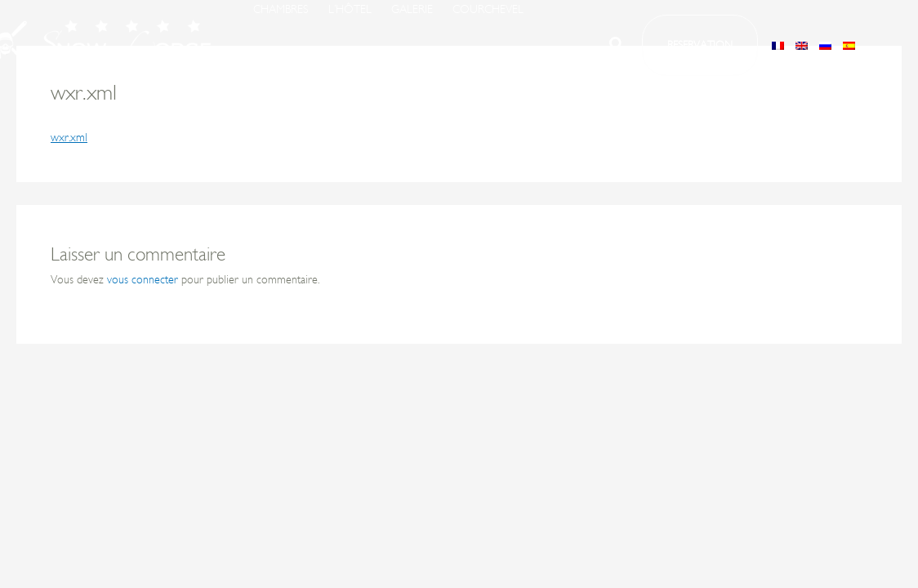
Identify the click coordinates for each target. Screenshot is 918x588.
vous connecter (143, 280)
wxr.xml (69, 138)
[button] (617, 47)
